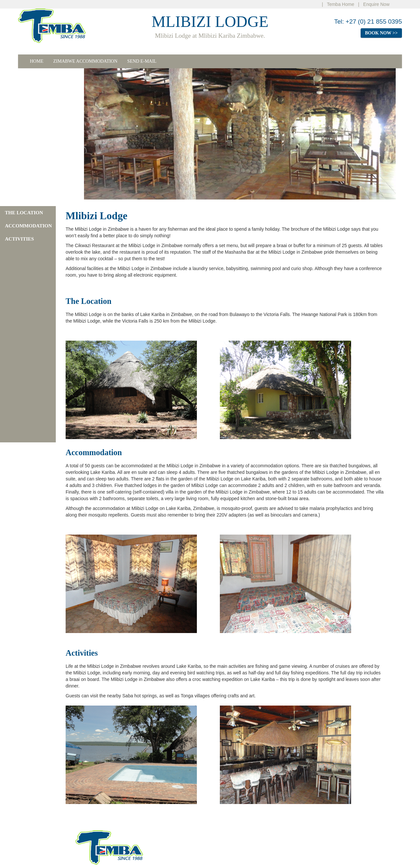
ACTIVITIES (19, 239)
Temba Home (340, 4)
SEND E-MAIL (142, 61)
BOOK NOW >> (381, 33)
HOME (37, 61)
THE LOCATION (24, 213)
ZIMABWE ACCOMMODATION (85, 61)
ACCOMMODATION (28, 226)
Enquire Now (376, 4)
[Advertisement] (25, 134)
